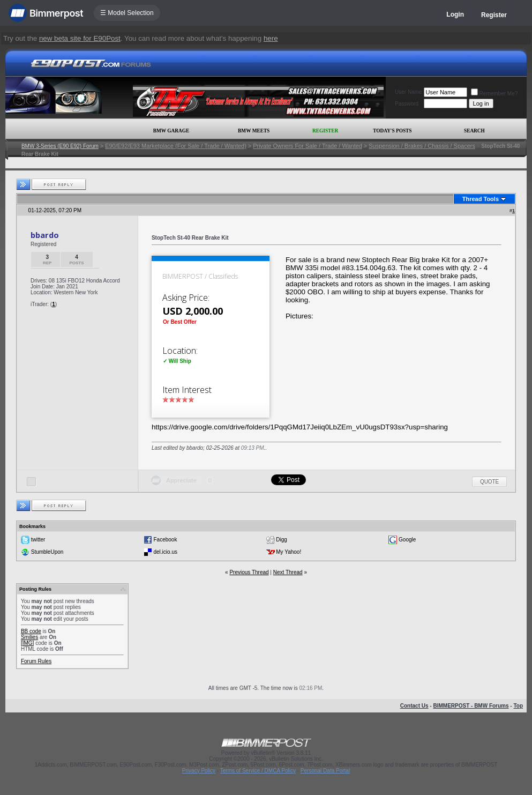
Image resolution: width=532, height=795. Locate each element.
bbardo (45, 235)
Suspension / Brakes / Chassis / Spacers (422, 146)
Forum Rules (36, 661)
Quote (489, 482)
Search (474, 131)
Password (407, 104)
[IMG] (27, 643)
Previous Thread (249, 572)
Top (518, 706)
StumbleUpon (47, 551)
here (271, 38)
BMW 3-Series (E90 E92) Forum (60, 146)
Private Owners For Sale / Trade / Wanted (308, 146)
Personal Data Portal (325, 771)
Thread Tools (481, 199)
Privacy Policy (199, 771)
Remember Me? (494, 94)
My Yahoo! (289, 551)
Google (407, 539)
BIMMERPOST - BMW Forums (471, 706)
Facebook (166, 539)
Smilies (29, 637)
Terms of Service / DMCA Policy (258, 771)
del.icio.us (166, 551)
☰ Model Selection (127, 13)
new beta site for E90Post (80, 38)
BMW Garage (171, 131)
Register (494, 15)
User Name (409, 92)
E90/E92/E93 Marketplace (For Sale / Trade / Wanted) (176, 146)
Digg (282, 539)
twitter (38, 539)
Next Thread (288, 572)
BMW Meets (254, 131)
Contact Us (414, 706)
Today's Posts (392, 131)
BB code (31, 631)
